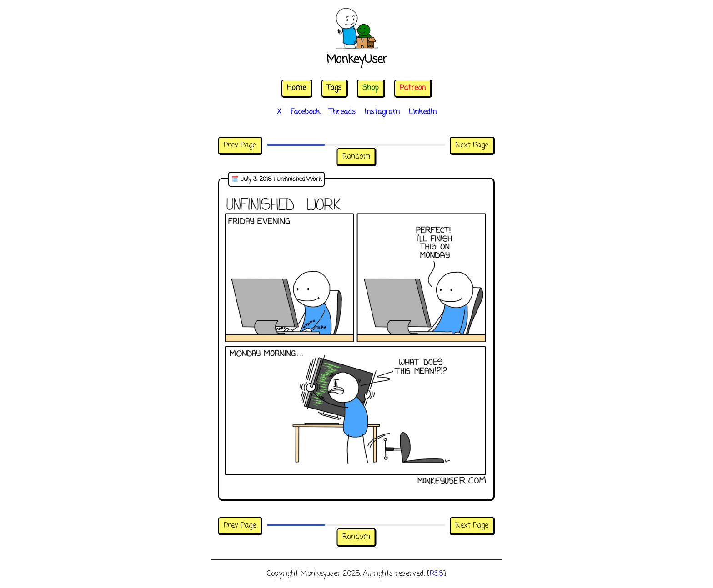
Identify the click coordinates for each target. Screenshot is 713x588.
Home (296, 88)
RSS (437, 574)
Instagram (382, 112)
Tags (334, 88)
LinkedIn (423, 112)
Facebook (305, 112)
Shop (371, 88)
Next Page (472, 145)
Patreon (413, 88)
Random (356, 157)
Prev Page (240, 145)
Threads (342, 112)
